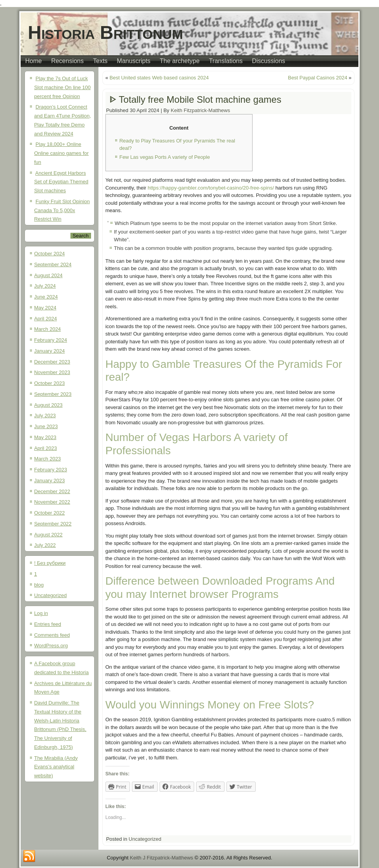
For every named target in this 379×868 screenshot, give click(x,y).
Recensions (67, 61)
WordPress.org (51, 646)
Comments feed (52, 635)
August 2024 (48, 275)
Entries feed (48, 624)
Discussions (268, 61)
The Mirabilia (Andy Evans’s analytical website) (56, 767)
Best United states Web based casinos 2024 (159, 78)
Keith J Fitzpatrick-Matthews (162, 858)
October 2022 (50, 513)
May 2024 (45, 308)
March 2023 (48, 459)
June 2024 (46, 297)
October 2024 (50, 254)
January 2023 (50, 481)
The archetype (180, 61)
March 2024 (48, 329)
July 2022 (45, 545)
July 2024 (45, 286)
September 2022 (53, 524)
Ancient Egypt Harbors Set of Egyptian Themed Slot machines (61, 182)
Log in (41, 613)
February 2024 (51, 340)
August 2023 (48, 405)
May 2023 (45, 437)
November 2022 (52, 502)
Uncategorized (51, 595)
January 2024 (50, 351)
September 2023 (53, 394)
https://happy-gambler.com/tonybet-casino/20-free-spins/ (211, 188)
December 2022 (52, 491)
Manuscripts (133, 61)
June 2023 (46, 426)
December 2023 (52, 362)
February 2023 (51, 470)
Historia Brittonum (106, 33)
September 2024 (53, 264)
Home (34, 61)
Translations (226, 61)
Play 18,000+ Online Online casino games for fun (61, 153)
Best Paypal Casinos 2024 (318, 78)
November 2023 (52, 372)
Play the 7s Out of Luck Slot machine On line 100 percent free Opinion (62, 87)
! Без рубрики (50, 563)
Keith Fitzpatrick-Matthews (200, 110)
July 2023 (45, 416)
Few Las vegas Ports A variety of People (165, 157)
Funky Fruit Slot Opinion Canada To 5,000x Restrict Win (62, 210)
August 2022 (48, 535)
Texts (100, 61)
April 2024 (46, 319)
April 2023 (46, 448)
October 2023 (50, 383)
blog (39, 585)
